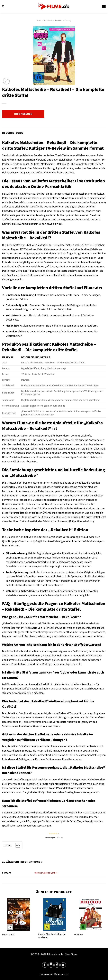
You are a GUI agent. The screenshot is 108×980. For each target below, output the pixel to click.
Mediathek (48, 21)
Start (39, 21)
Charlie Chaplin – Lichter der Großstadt (52, 936)
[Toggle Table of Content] (16, 845)
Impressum (46, 974)
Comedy (68, 21)
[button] (3, 6)
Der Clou (79, 935)
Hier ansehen (23, 114)
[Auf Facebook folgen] (45, 965)
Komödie (58, 21)
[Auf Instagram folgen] (51, 965)
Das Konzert (8, 935)
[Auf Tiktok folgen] (57, 965)
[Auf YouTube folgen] (63, 965)
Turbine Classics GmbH (46, 873)
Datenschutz (61, 974)
